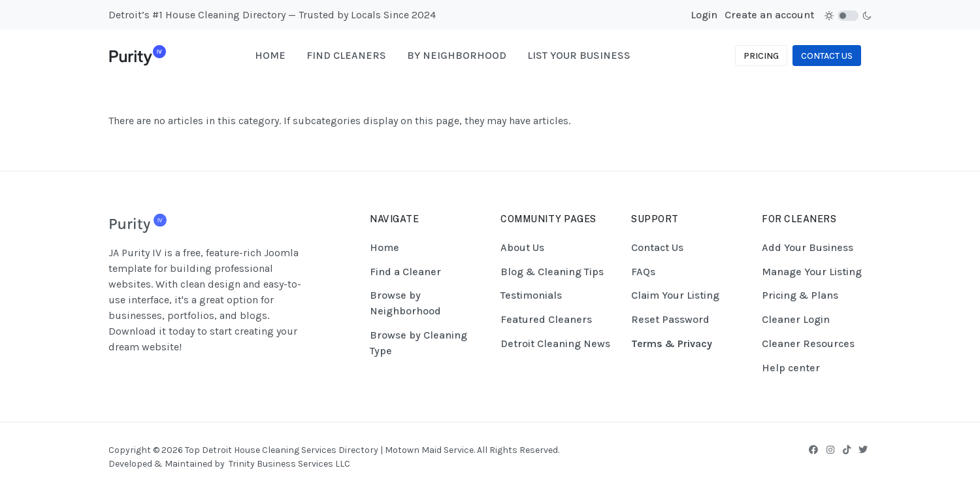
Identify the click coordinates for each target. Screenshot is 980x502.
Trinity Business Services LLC (289, 464)
